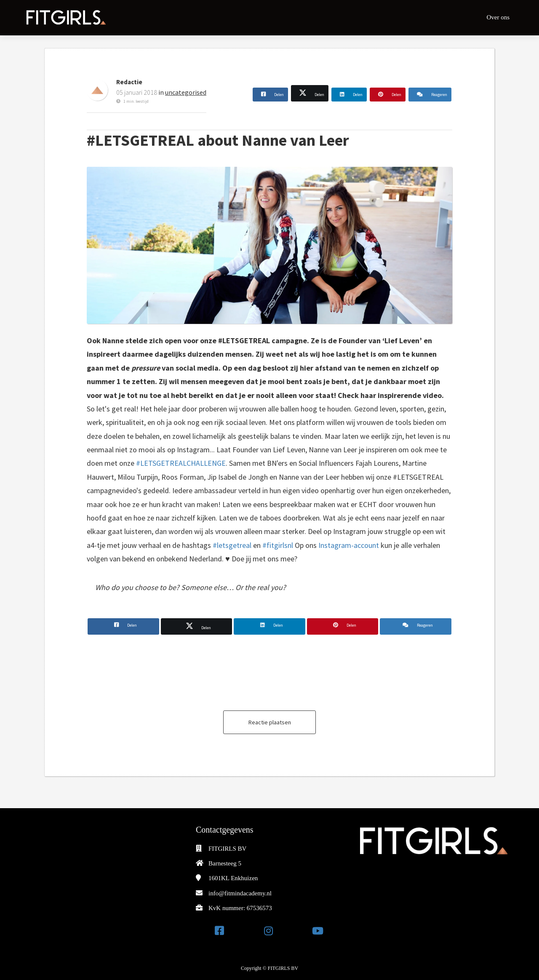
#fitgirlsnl (279, 545)
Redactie (129, 82)
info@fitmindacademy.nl (240, 893)
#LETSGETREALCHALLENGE (181, 463)
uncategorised (186, 92)
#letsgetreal (232, 545)
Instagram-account (349, 545)
